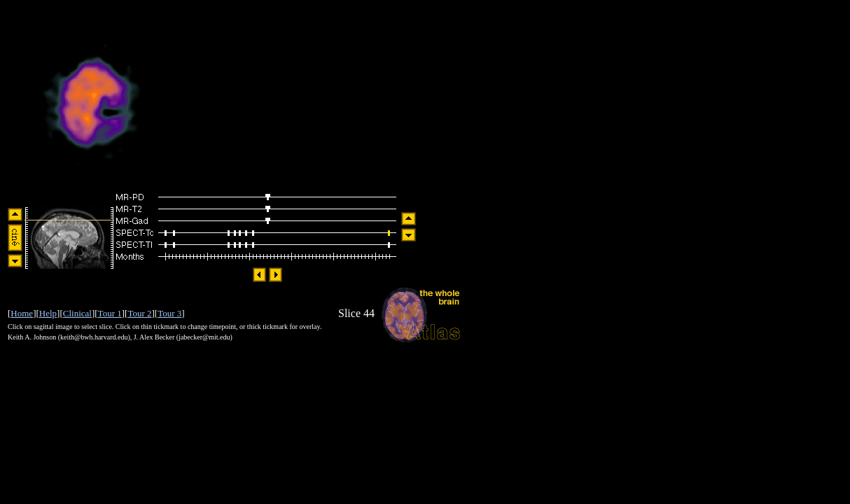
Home (22, 313)
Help (48, 313)
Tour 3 (169, 313)
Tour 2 (139, 313)
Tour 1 (110, 313)
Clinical (77, 313)
